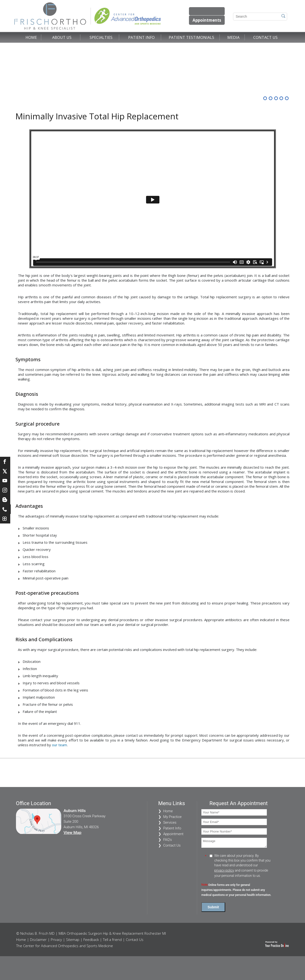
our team (59, 745)
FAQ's (168, 840)
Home (31, 37)
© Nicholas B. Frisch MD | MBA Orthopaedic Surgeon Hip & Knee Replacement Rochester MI (91, 933)
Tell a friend (112, 939)
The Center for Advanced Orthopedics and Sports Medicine (65, 946)
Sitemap (73, 939)
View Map (73, 833)
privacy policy (224, 870)
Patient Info (141, 37)
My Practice (172, 817)
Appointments (206, 20)
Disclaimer (38, 939)
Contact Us (265, 37)
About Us (62, 37)
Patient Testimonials (191, 37)
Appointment (173, 834)
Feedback (91, 939)
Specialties (101, 37)
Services (170, 823)
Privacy (56, 939)
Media (233, 37)
